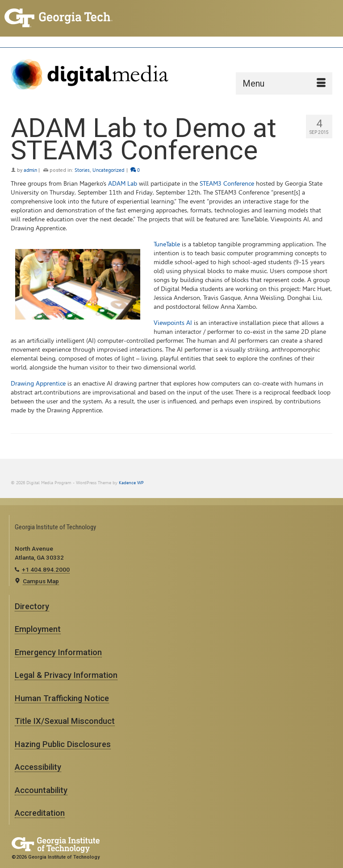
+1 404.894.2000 (46, 569)
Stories (82, 170)
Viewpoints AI (173, 323)
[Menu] (284, 83)
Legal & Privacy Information (66, 675)
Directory (32, 606)
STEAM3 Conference (227, 184)
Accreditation (40, 813)
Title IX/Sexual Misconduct (65, 721)
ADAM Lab (123, 184)
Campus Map (41, 581)
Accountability (41, 790)
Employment (38, 629)
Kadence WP (131, 483)
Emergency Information (58, 652)
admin (30, 170)
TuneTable (167, 244)
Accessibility (38, 767)
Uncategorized (108, 170)
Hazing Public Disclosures (63, 744)
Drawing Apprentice (38, 384)
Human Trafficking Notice (62, 698)
